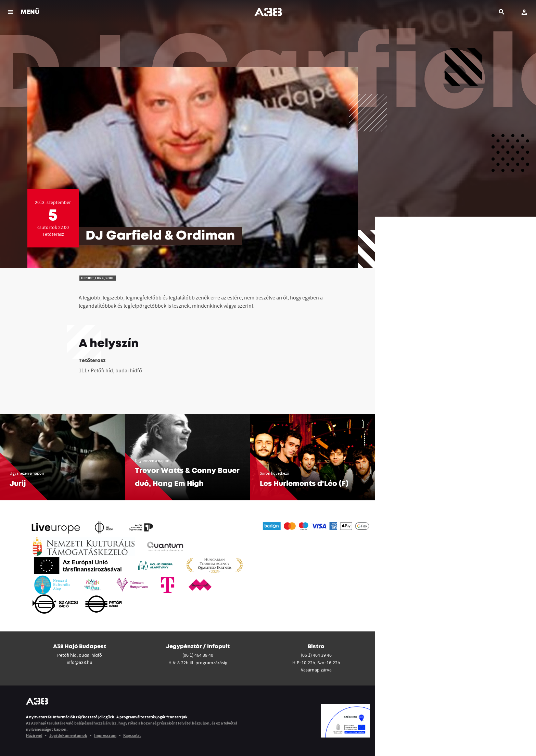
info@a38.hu (80, 662)
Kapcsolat (132, 735)
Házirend (34, 735)
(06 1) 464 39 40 (198, 655)
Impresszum (105, 735)
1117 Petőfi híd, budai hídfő (110, 370)
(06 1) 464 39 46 (316, 655)
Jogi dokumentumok (68, 735)
